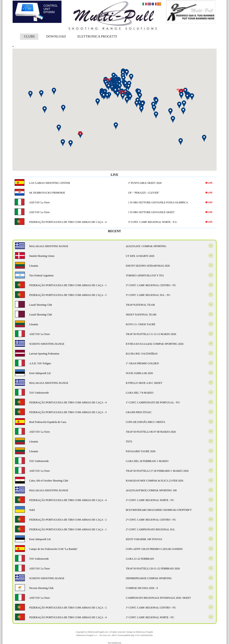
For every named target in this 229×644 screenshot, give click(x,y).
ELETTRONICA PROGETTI (97, 36)
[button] (142, 105)
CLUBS (29, 36)
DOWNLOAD (56, 36)
